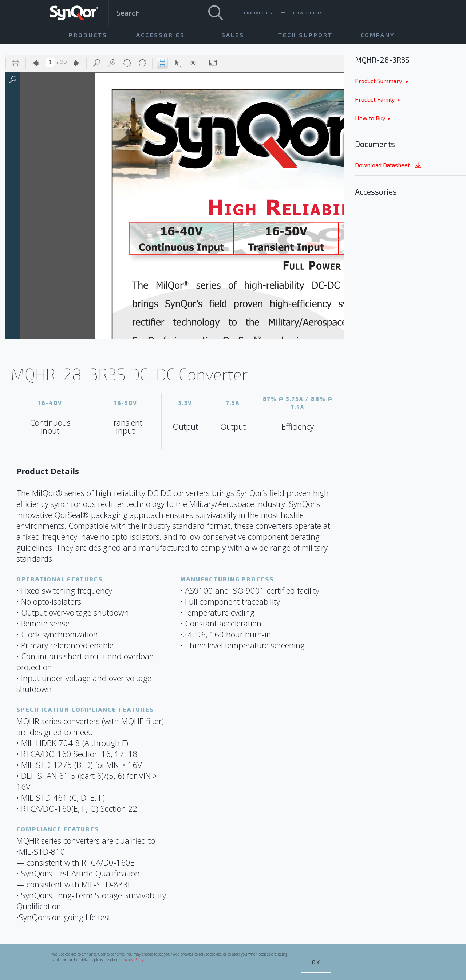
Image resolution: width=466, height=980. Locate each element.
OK (316, 962)
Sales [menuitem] (233, 35)
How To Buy (308, 13)
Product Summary (379, 81)
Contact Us (258, 13)
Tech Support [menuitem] (305, 35)
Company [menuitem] (378, 35)
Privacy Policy (133, 960)
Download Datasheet (389, 166)
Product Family (375, 99)
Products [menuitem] (88, 35)
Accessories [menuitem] (161, 35)
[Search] (216, 13)
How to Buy (370, 118)
